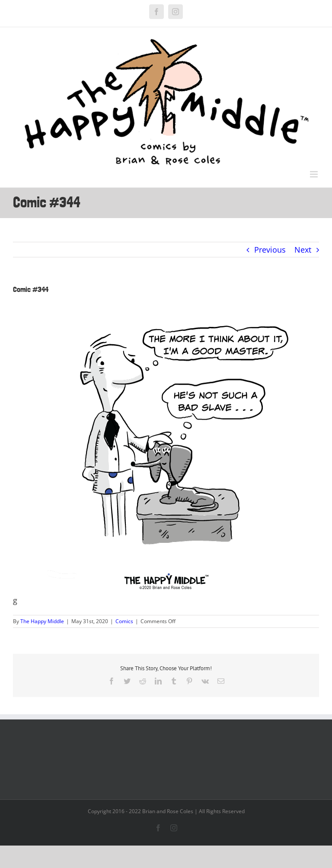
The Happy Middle (42, 621)
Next (303, 250)
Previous (270, 250)
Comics (124, 621)
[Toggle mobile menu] (314, 174)
